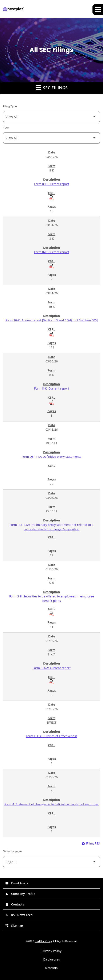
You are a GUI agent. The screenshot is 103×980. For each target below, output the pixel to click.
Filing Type (10, 106)
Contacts (15, 904)
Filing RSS (90, 843)
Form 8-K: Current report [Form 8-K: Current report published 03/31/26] (52, 252)
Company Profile (20, 894)
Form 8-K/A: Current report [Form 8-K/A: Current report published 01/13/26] (52, 668)
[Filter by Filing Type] (51, 117)
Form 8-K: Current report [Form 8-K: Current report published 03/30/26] (52, 388)
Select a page (13, 851)
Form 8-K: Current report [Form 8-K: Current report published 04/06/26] (52, 184)
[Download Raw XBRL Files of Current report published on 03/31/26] (52, 266)
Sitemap (14, 925)
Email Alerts (17, 883)
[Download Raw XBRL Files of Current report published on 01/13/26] (52, 682)
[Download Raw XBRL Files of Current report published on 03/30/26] (52, 402)
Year (6, 128)
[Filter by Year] (51, 138)
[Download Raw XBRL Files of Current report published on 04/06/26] (52, 198)
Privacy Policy (52, 951)
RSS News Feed (19, 915)
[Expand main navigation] (98, 10)
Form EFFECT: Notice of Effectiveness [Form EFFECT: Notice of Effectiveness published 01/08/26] (52, 736)
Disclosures (52, 959)
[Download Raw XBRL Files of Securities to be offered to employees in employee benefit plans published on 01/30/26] (52, 614)
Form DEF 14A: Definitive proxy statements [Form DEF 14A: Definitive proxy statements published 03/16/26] (51, 457)
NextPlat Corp (43, 941)
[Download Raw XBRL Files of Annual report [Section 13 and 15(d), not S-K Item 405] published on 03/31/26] (52, 334)
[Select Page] (51, 862)
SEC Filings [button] (52, 88)
